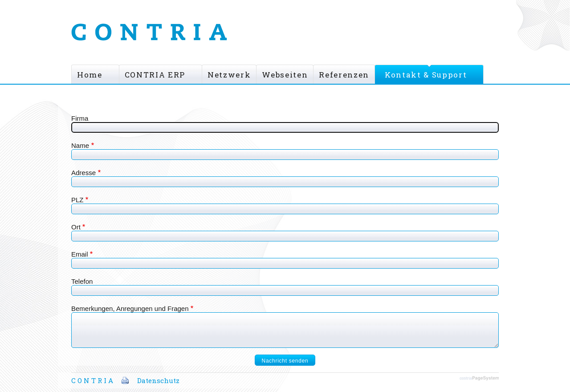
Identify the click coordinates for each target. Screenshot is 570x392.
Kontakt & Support (426, 75)
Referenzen (344, 75)
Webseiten (285, 75)
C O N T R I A (92, 380)
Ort (76, 227)
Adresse (83, 173)
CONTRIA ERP (155, 75)
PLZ (77, 200)
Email (80, 254)
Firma (80, 118)
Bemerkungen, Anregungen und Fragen (130, 308)
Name (80, 145)
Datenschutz (158, 380)
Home (90, 75)
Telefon (82, 281)
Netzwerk (229, 75)
